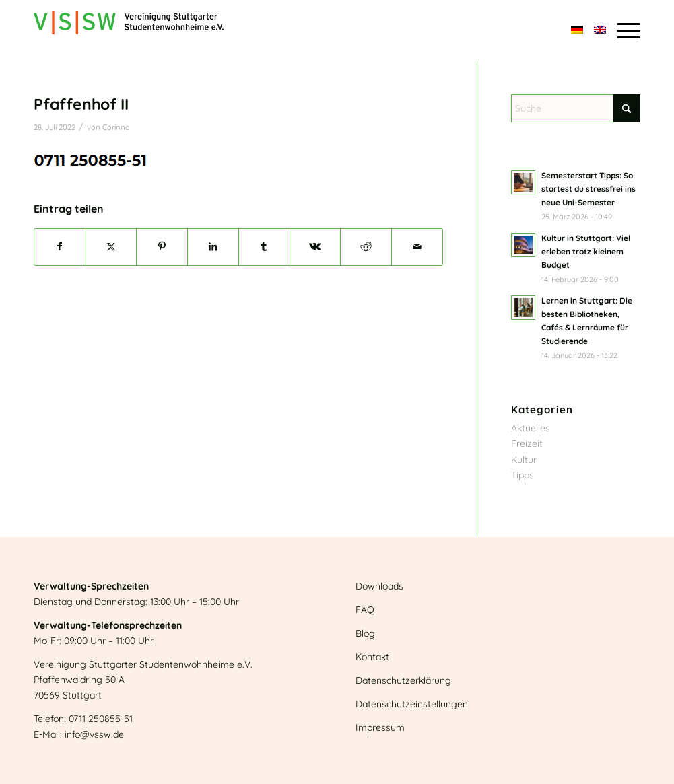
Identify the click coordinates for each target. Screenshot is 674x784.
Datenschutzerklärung (403, 680)
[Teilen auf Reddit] (366, 247)
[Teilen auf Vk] (315, 247)
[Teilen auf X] (111, 247)
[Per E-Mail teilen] (417, 247)
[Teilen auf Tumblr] (264, 247)
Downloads (379, 586)
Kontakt (372, 657)
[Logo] (129, 30)
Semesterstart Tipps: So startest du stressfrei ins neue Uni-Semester (588, 189)
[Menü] (626, 30)
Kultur (524, 460)
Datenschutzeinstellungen (412, 704)
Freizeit (527, 443)
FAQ (365, 610)
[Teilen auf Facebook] (60, 247)
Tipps (523, 475)
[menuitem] (626, 30)
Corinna (116, 127)
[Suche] (576, 108)
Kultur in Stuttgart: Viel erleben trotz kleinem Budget (586, 251)
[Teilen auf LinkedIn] (213, 247)
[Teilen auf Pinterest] (162, 247)
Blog (365, 633)
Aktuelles (531, 428)
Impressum (380, 727)
